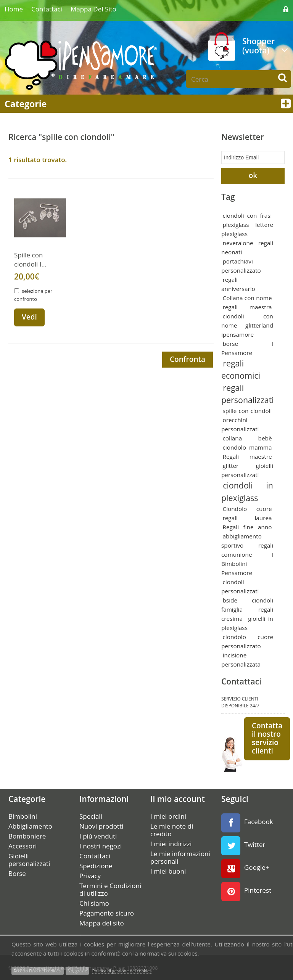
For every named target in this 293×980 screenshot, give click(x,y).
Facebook (247, 822)
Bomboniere (27, 835)
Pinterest (246, 891)
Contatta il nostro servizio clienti (267, 737)
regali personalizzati (248, 393)
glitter (231, 465)
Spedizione (96, 865)
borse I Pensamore (247, 347)
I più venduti (98, 835)
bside (230, 599)
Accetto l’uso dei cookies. (38, 971)
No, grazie (77, 971)
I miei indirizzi (171, 843)
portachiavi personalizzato (241, 265)
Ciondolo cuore (247, 508)
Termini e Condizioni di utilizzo (110, 889)
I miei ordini (168, 816)
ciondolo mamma (247, 447)
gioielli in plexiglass (247, 622)
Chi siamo (94, 903)
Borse (17, 873)
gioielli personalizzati (247, 470)
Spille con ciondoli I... (30, 259)
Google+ (245, 868)
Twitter (243, 845)
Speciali (91, 816)
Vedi (29, 317)
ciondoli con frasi (247, 215)
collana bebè (247, 438)
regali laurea (247, 517)
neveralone (238, 242)
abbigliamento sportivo (241, 540)
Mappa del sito (93, 9)
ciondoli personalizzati (240, 586)
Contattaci (47, 9)
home (14, 9)
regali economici (241, 369)
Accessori (23, 845)
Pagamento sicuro (107, 913)
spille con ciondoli (247, 410)
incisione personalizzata (241, 659)
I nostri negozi (101, 845)
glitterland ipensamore (247, 329)
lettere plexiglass (247, 228)
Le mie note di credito (172, 829)
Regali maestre (247, 456)
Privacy (90, 875)
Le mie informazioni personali (180, 857)
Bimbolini (23, 816)
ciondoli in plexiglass (247, 491)
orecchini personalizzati (240, 424)
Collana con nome (247, 297)
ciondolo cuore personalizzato (247, 641)
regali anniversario (238, 283)
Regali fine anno (247, 526)
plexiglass (236, 224)
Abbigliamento (30, 826)
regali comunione (247, 549)
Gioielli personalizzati (29, 859)
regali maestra (247, 306)
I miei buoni (168, 871)
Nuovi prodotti (101, 826)
